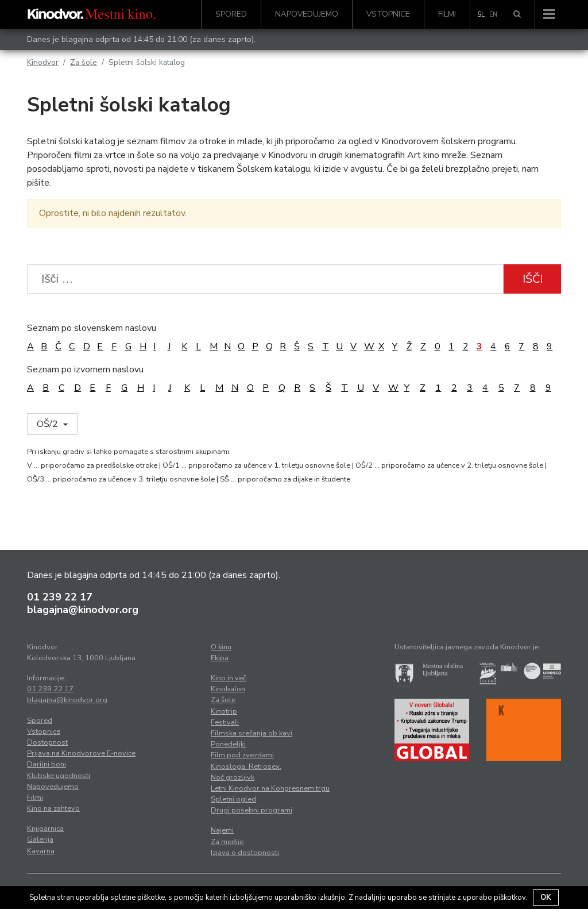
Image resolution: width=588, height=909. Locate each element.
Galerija (40, 839)
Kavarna (41, 851)
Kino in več (229, 678)
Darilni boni (47, 764)
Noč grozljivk (233, 777)
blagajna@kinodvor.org (83, 610)
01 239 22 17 (60, 597)
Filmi (447, 14)
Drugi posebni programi (252, 810)
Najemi (222, 830)
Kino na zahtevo (53, 808)
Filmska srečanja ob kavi (252, 733)
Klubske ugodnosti (59, 776)
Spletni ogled (233, 799)
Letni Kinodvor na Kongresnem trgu (270, 788)
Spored (231, 14)
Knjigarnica (45, 829)
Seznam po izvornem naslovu (85, 369)
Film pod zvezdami (242, 755)
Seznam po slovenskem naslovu (92, 328)
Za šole (84, 62)
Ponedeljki (228, 744)
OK (546, 898)
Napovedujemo (307, 14)
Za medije (227, 842)
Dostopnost (47, 742)
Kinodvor (43, 62)
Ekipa (220, 658)
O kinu (221, 647)
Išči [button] (533, 279)
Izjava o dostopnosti (245, 853)
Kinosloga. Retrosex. (246, 767)
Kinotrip (224, 711)
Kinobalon (228, 689)
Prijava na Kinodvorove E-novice (81, 753)
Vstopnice (388, 14)
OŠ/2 (49, 424)
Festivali (225, 722)
